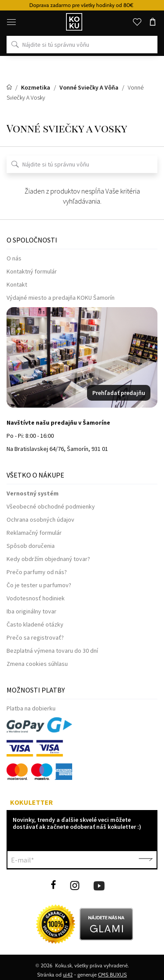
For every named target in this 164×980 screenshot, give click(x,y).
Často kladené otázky (35, 624)
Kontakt (17, 284)
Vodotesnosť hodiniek (36, 598)
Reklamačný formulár (34, 533)
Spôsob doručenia (31, 546)
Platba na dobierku (31, 708)
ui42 (68, 975)
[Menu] (11, 22)
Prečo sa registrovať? (35, 637)
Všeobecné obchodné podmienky (51, 506)
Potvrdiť (146, 860)
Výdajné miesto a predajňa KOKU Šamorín (61, 298)
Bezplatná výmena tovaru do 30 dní (52, 651)
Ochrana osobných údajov (40, 519)
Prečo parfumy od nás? (37, 572)
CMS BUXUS (112, 975)
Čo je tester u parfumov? (39, 585)
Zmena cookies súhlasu (37, 664)
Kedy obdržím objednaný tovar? (48, 559)
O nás (14, 258)
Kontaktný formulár (32, 271)
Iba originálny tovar (31, 611)
